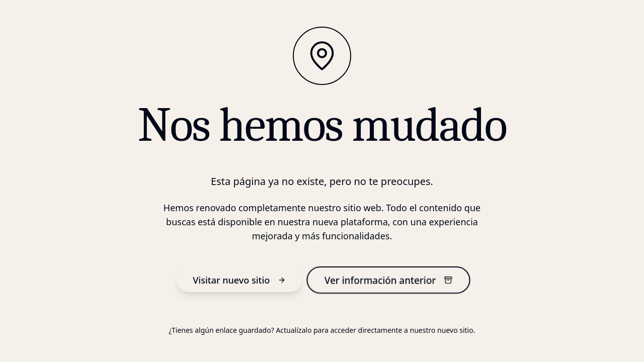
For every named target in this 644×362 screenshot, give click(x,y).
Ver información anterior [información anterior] (388, 280)
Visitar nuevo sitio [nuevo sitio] (239, 280)
